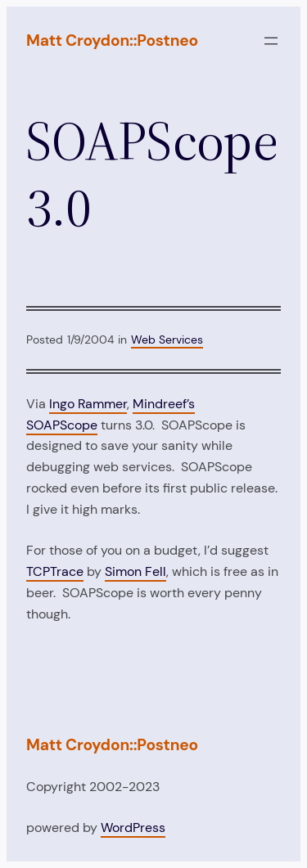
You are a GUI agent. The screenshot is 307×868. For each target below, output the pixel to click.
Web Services (167, 340)
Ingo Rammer (88, 404)
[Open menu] (271, 41)
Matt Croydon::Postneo (112, 40)
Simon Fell (135, 571)
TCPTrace (55, 571)
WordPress (133, 828)
